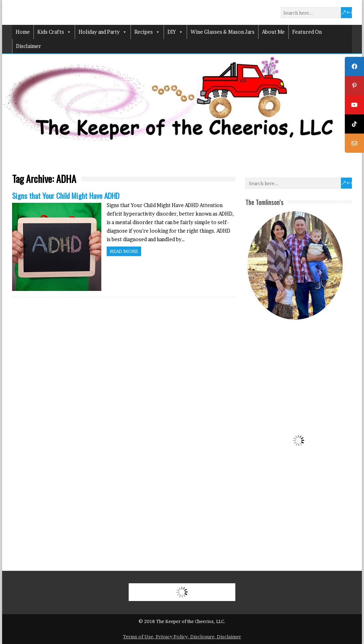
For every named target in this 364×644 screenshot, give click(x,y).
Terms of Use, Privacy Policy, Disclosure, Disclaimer (182, 637)
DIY (175, 32)
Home (23, 32)
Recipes (147, 32)
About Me (273, 32)
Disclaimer (29, 46)
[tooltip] (354, 66)
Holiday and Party (103, 32)
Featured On (307, 32)
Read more (124, 251)
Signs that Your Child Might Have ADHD (66, 196)
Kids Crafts (54, 32)
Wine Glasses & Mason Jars (223, 32)
